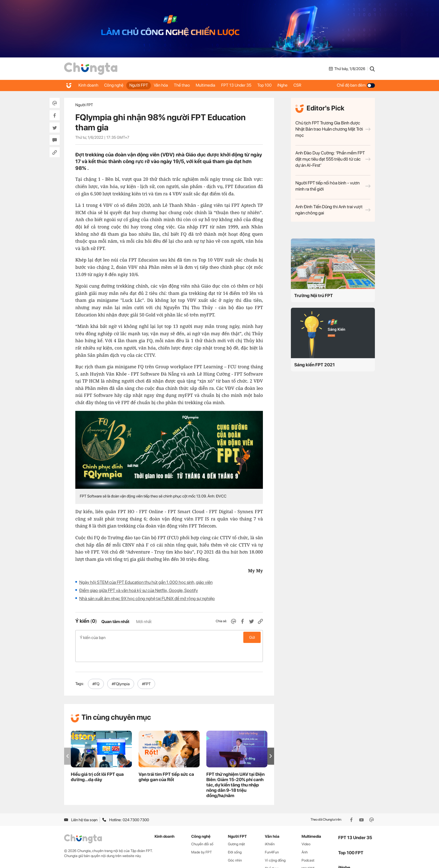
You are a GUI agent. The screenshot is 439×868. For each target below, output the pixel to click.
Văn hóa (170, 85)
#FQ (96, 666)
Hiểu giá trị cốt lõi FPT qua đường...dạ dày (97, 759)
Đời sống (235, 835)
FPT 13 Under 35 (253, 85)
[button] (271, 738)
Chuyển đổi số (202, 826)
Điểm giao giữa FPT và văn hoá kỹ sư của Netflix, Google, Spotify (139, 590)
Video (306, 826)
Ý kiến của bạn (169, 637)
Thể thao (193, 85)
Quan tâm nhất (115, 622)
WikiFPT (308, 851)
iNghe (304, 85)
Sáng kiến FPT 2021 (315, 365)
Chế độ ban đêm (356, 85)
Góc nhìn (235, 843)
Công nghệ (117, 85)
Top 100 (283, 85)
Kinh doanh (89, 85)
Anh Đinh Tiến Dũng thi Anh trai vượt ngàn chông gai (333, 210)
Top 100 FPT (351, 835)
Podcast (308, 843)
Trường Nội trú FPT (314, 296)
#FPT (146, 666)
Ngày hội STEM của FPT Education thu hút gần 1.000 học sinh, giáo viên (146, 582)
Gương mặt (236, 826)
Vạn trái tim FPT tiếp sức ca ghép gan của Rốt (166, 759)
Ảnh (305, 835)
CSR (321, 85)
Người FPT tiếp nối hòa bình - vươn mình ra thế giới (333, 186)
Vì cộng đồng (275, 843)
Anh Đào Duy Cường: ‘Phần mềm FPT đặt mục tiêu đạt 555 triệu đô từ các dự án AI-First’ (333, 159)
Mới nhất (144, 622)
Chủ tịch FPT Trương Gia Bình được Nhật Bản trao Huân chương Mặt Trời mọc (333, 129)
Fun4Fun (272, 835)
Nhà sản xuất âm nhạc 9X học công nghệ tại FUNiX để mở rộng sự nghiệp (147, 599)
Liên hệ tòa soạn (81, 802)
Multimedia (219, 85)
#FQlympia (121, 666)
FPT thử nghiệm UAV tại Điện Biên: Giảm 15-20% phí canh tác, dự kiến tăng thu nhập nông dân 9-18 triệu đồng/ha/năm (235, 767)
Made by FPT (202, 835)
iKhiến (270, 826)
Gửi (252, 637)
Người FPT (145, 85)
